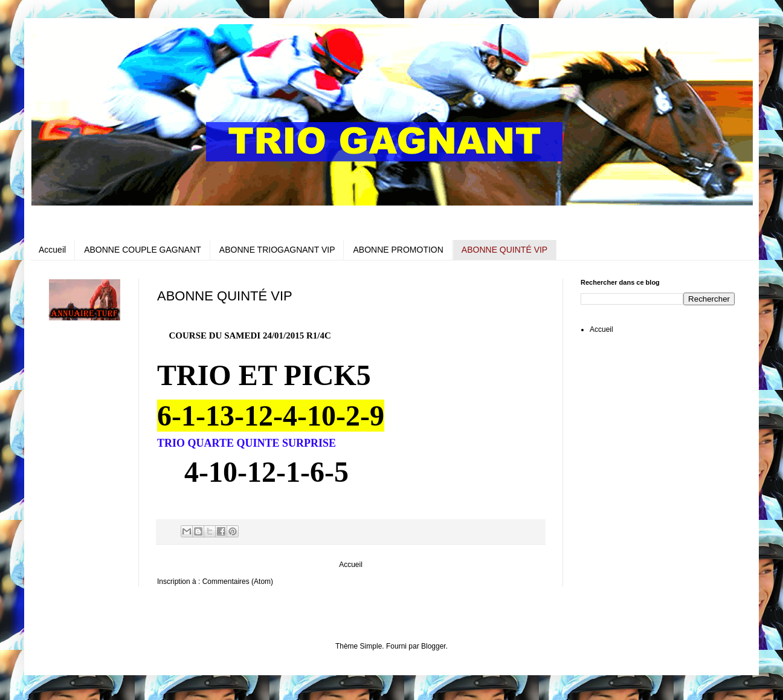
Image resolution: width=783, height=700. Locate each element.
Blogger (433, 646)
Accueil (52, 250)
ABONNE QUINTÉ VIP (504, 250)
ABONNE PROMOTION (398, 250)
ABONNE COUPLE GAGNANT (143, 250)
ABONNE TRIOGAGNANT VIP (277, 250)
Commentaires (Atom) (238, 582)
